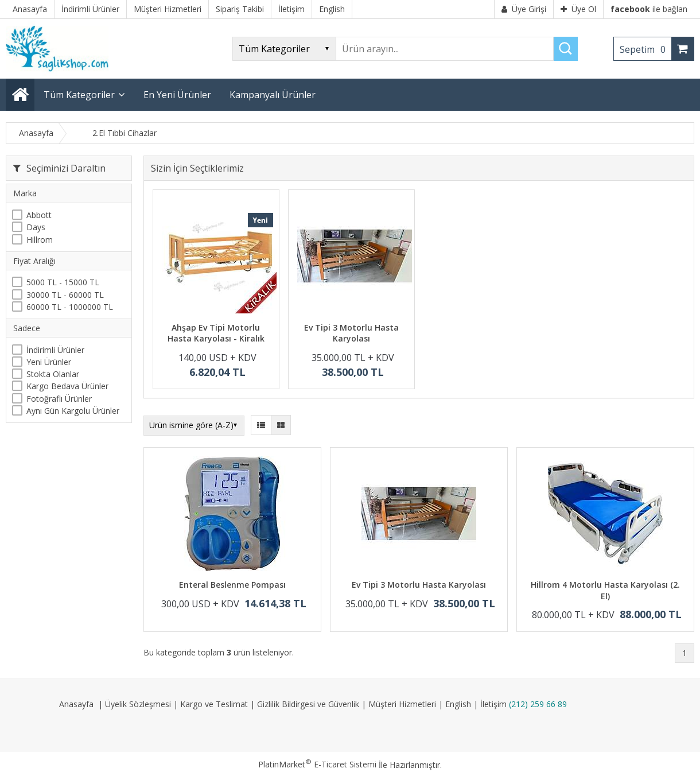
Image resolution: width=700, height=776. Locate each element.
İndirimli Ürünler (55, 350)
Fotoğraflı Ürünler (59, 399)
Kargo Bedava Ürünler (67, 386)
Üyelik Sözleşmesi (138, 704)
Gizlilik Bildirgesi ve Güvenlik (308, 704)
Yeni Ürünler (49, 362)
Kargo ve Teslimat (214, 704)
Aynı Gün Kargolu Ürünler (73, 411)
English (458, 704)
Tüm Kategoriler (79, 95)
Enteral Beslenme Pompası (232, 585)
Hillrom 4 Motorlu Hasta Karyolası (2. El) (605, 590)
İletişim (493, 704)
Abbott (39, 215)
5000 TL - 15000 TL (63, 282)
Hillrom (40, 240)
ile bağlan (649, 9)
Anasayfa (76, 704)
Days (36, 227)
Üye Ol (578, 9)
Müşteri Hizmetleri (402, 704)
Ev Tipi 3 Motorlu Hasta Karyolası (351, 333)
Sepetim (645, 49)
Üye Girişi (524, 9)
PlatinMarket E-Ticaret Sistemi (317, 764)
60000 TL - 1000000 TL (70, 307)
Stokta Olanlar (53, 374)
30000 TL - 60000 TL (65, 295)
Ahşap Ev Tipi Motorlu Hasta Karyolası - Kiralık (216, 333)
